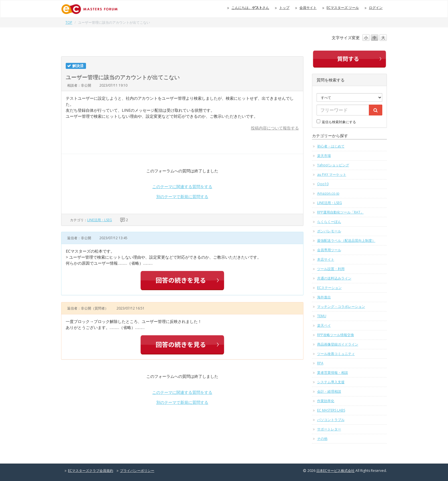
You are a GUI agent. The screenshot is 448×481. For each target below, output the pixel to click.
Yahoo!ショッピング (333, 165)
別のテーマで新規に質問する (182, 196)
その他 (322, 439)
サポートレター (329, 429)
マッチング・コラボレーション (341, 307)
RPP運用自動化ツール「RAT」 (340, 212)
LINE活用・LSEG (100, 220)
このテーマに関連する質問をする (182, 186)
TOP (69, 22)
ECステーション (329, 288)
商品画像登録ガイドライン (338, 344)
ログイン (376, 8)
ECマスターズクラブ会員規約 (91, 471)
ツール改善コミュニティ (336, 354)
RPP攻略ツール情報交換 (336, 335)
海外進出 (324, 297)
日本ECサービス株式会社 (335, 471)
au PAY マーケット (332, 174)
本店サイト (326, 259)
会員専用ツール (329, 250)
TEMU (322, 316)
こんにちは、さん (250, 8)
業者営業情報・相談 (333, 373)
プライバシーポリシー (137, 471)
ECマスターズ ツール (343, 8)
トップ (284, 8)
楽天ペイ (324, 325)
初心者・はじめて (331, 146)
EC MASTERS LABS (331, 410)
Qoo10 (323, 184)
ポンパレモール (329, 231)
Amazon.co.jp (328, 193)
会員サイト (308, 8)
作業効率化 (326, 401)
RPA (320, 363)
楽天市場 (324, 156)
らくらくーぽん (329, 222)
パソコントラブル (331, 420)
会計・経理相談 (329, 391)
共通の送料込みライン (334, 278)
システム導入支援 (331, 382)
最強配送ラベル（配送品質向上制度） (346, 240)
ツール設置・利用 (331, 269)
